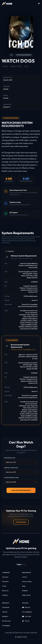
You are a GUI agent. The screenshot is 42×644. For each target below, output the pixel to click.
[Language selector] (21, 565)
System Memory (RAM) (12, 478)
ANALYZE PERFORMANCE (21, 490)
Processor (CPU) (10, 458)
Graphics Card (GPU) (11, 468)
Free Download (21, 522)
